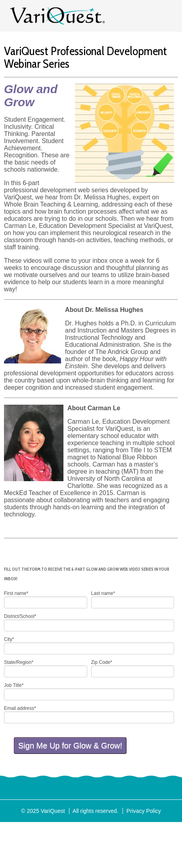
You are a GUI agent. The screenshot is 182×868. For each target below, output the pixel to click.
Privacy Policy (144, 811)
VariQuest (57, 16)
